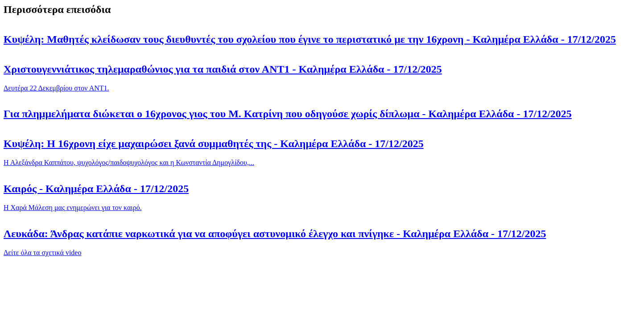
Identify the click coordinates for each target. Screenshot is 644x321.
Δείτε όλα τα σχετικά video (42, 253)
